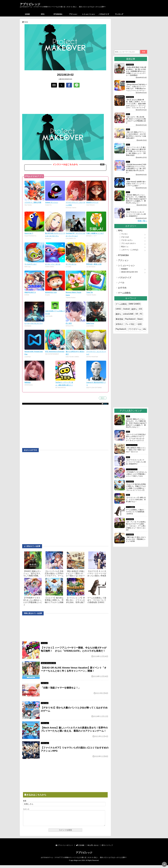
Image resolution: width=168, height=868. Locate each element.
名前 (25, 801)
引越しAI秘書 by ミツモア (95, 233)
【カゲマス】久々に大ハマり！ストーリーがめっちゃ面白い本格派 (97, 573)
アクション (73, 14)
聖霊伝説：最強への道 (94, 264)
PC (141, 314)
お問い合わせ (93, 848)
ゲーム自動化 (124, 293)
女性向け (119, 324)
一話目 (139, 324)
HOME (27, 14)
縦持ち (134, 309)
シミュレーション (89, 14)
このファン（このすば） (130, 250)
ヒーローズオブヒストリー (34, 323)
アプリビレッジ (30, 4)
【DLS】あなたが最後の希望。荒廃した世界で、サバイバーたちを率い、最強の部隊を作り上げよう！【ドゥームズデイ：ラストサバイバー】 (136, 104)
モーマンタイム (71, 264)
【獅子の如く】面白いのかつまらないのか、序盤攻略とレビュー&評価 (136, 539)
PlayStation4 (130, 319)
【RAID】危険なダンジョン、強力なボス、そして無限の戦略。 (33, 573)
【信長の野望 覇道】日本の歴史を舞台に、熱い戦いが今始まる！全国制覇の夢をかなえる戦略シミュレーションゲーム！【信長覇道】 (136, 71)
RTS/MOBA (58, 14)
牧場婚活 (124, 269)
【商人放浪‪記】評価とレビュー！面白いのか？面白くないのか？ (75, 573)
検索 (144, 52)
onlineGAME (128, 314)
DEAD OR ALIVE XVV (48, 663)
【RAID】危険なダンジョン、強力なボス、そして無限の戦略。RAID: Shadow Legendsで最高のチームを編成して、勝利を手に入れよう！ (136, 199)
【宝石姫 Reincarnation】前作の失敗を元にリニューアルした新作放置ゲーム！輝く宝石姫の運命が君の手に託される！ (136, 168)
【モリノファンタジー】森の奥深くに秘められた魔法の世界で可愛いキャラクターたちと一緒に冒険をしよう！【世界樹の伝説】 (136, 151)
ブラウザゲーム (135, 329)
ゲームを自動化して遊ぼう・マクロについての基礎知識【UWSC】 (136, 512)
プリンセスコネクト (129, 243)
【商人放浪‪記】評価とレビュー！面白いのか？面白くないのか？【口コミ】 (136, 450)
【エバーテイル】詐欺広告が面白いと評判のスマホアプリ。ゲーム (54, 573)
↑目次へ (103, 398)
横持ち (118, 314)
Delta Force (90, 323)
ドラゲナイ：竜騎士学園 (33, 202)
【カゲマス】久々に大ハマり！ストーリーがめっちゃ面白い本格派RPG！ (136, 214)
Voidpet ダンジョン (52, 202)
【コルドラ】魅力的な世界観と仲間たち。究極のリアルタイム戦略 (54, 600)
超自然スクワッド (92, 202)
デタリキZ (45, 683)
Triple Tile (90, 292)
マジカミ (44, 643)
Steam (140, 319)
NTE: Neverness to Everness (55, 351)
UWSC (118, 309)
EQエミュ (125, 247)
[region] (65, 101)
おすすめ (122, 288)
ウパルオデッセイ (31, 264)
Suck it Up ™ (29, 233)
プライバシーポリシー (64, 848)
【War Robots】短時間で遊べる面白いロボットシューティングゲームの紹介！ (136, 184)
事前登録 (119, 319)
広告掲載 (80, 848)
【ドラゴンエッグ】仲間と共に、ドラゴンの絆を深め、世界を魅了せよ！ (136, 500)
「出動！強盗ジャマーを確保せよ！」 (61, 688)
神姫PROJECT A (30, 292)
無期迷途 (28, 382)
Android (126, 309)
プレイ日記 (130, 324)
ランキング (119, 14)
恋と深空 (69, 323)
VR (137, 314)
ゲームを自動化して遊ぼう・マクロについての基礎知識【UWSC (97, 600)
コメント (26, 809)
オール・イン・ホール (53, 264)
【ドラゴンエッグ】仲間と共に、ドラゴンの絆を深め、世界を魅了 (75, 600)
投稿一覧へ (142, 221)
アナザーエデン (127, 240)
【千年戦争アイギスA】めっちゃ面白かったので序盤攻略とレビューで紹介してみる (136, 474)
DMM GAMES (135, 304)
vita (144, 329)
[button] (54, 85)
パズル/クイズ (104, 14)
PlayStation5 (121, 329)
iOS (141, 309)
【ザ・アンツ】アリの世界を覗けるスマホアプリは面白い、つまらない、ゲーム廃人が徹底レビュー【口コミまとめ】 (136, 526)
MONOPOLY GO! (51, 292)
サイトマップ (107, 848)
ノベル (121, 283)
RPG (43, 14)
